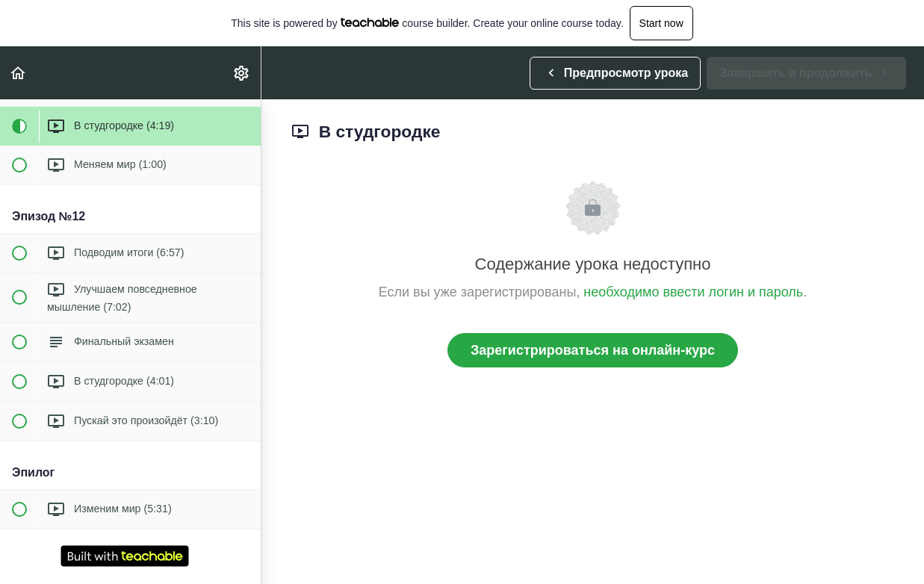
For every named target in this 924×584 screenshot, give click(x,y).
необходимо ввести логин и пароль (693, 292)
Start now (661, 23)
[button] (19, 73)
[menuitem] (242, 73)
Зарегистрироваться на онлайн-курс (593, 350)
